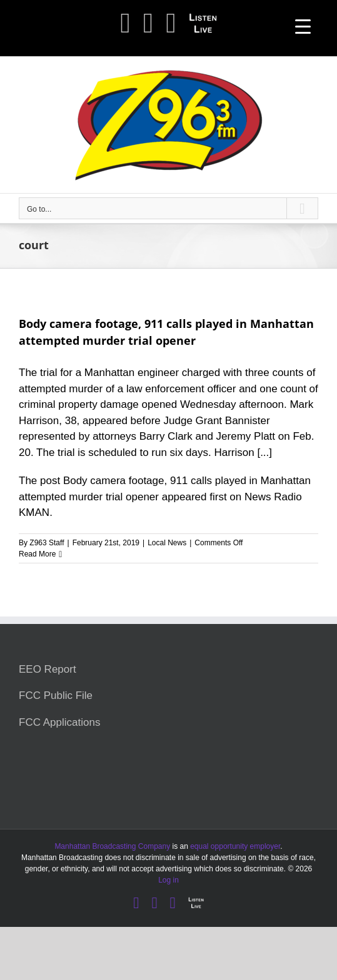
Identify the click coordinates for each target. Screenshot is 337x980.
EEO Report (48, 669)
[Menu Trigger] (303, 27)
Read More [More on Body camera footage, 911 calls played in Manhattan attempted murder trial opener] (37, 554)
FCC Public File (56, 695)
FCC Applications (59, 722)
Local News (167, 543)
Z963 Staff (47, 543)
